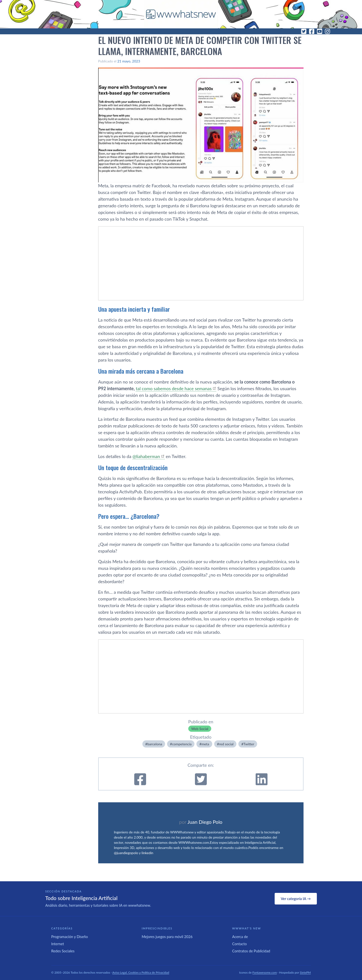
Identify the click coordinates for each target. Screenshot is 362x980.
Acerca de (240, 937)
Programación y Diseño (70, 937)
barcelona (155, 744)
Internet (58, 944)
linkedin (148, 853)
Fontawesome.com (265, 972)
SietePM (305, 972)
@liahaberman (146, 456)
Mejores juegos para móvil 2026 (167, 937)
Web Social (200, 729)
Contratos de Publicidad (251, 951)
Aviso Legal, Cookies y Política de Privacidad (141, 972)
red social (226, 744)
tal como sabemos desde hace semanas (174, 388)
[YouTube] (320, 31)
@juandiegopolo (126, 853)
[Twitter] (304, 31)
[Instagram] (327, 31)
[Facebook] (312, 31)
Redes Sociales (63, 951)
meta (205, 744)
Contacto (239, 944)
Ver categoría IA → (296, 899)
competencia (182, 744)
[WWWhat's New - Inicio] (181, 14)
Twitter (249, 744)
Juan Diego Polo (205, 822)
